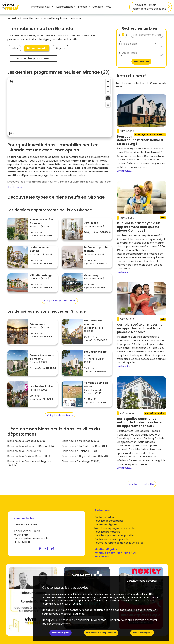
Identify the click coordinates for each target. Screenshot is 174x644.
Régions (61, 48)
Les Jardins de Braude (93, 323)
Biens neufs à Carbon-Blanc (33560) (30, 456)
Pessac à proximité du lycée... (42, 357)
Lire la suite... (16, 187)
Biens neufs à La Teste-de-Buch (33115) (86, 446)
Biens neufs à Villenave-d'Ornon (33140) (32, 446)
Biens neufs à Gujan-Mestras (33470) (85, 456)
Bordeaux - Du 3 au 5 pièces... (42, 221)
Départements (37, 48)
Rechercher (141, 61)
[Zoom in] (108, 82)
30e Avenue (38, 324)
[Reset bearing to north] (108, 91)
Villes (15, 48)
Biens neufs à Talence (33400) (81, 451)
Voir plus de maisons (60, 415)
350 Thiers (91, 223)
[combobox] (141, 44)
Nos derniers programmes (33, 58)
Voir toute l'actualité (141, 484)
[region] (60, 107)
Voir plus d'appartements (60, 301)
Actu (108, 7)
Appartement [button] (65, 7)
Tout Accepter (142, 633)
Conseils (98, 7)
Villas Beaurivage (41, 275)
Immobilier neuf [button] (41, 7)
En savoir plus (60, 633)
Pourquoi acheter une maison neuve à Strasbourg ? (140, 140)
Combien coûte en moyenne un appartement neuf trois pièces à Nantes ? (140, 328)
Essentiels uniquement (101, 633)
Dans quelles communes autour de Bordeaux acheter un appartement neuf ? (140, 422)
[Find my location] (108, 105)
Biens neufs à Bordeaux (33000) (27, 441)
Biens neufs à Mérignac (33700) (81, 441)
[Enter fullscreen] (108, 98)
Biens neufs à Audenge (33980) (81, 461)
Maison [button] (83, 7)
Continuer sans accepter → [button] (143, 581)
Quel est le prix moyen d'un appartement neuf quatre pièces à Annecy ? (139, 227)
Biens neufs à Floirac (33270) (25, 451)
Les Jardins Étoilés (42, 386)
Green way (91, 275)
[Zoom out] (108, 87)
